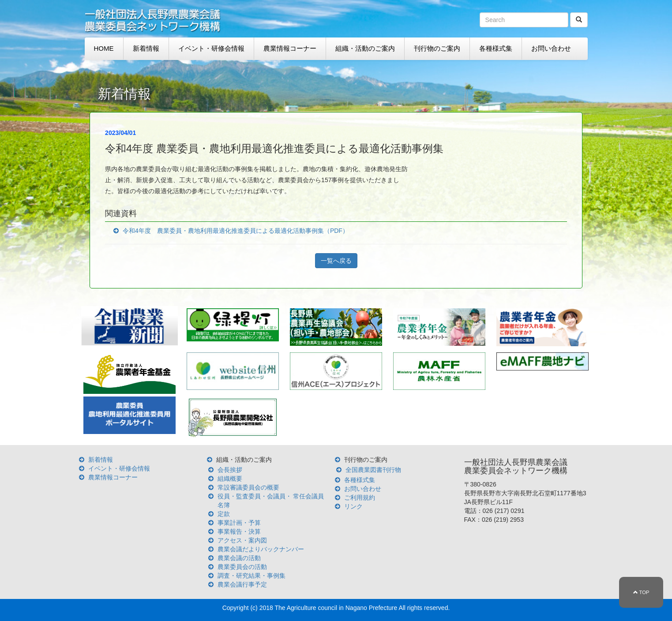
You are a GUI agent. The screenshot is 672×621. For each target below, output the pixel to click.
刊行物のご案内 (437, 48)
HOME (104, 48)
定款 (224, 514)
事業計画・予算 (239, 523)
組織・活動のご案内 (365, 48)
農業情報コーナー (290, 48)
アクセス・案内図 (242, 540)
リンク (353, 506)
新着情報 (146, 48)
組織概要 (230, 479)
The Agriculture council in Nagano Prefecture (336, 608)
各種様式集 (496, 48)
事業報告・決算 (239, 531)
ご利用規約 (360, 498)
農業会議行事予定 (242, 584)
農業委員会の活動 (242, 567)
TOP (641, 592)
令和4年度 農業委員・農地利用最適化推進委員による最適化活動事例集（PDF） (236, 231)
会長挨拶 (230, 470)
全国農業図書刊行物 (373, 470)
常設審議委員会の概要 (248, 487)
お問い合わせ (551, 48)
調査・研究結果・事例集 (252, 576)
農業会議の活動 (239, 558)
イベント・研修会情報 (211, 48)
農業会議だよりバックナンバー (261, 549)
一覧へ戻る (336, 261)
